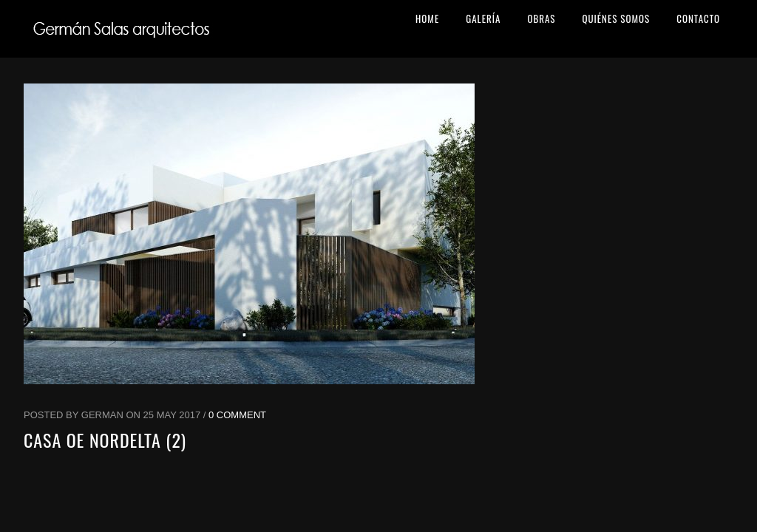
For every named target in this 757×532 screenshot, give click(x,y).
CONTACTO (698, 18)
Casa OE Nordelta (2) (105, 440)
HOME (427, 18)
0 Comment (237, 415)
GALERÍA (483, 18)
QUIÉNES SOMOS (616, 18)
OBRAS (541, 18)
